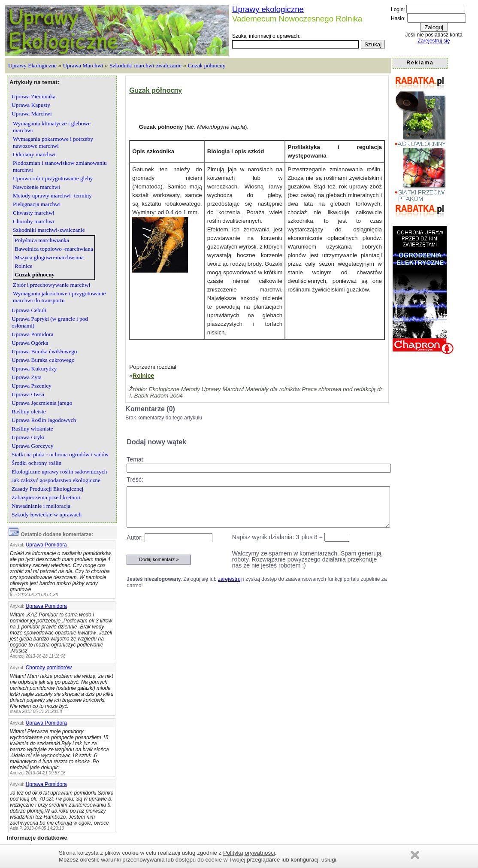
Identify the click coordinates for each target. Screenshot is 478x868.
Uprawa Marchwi (83, 65)
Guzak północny (207, 65)
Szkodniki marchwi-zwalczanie (145, 65)
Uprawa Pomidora (46, 545)
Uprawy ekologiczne (268, 9)
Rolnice (144, 376)
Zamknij (415, 855)
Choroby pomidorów (49, 668)
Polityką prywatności (249, 853)
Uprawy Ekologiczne (32, 65)
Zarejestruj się (434, 41)
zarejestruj (230, 579)
